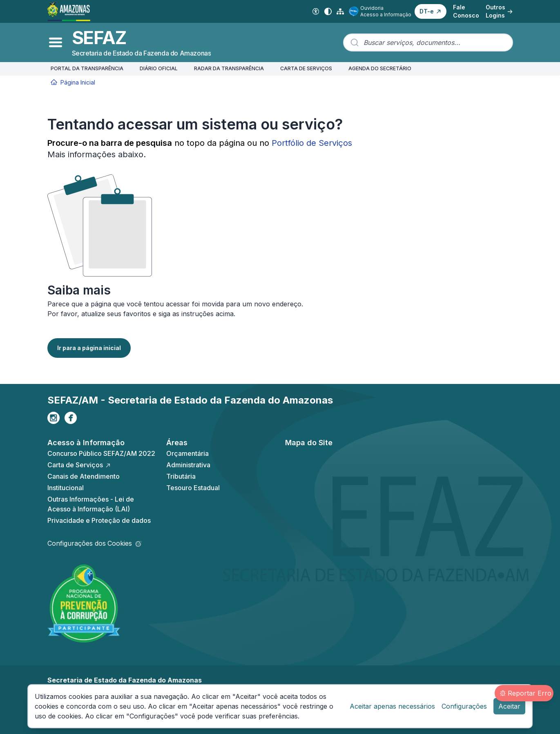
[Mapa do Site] (340, 11)
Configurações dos (94, 543)
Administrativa (188, 465)
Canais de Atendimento (84, 476)
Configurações (464, 706)
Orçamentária (187, 453)
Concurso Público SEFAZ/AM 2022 (101, 453)
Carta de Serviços (79, 465)
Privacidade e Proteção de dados (99, 520)
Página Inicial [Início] (73, 82)
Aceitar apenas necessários (392, 706)
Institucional (66, 488)
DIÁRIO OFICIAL (159, 68)
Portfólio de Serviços (312, 143)
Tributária (181, 476)
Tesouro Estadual (193, 488)
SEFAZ (99, 38)
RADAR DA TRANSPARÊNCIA (229, 68)
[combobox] (428, 42)
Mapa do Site (309, 443)
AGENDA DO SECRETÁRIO (380, 68)
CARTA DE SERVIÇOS (306, 68)
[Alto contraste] (328, 11)
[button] (431, 11)
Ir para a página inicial (89, 348)
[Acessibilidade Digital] (316, 11)
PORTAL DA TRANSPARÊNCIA (87, 68)
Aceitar (509, 706)
